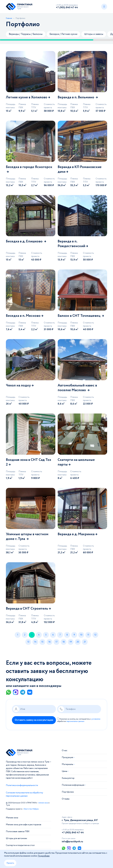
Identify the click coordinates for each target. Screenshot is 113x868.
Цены (65, 771)
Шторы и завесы (94, 34)
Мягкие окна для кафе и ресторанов (24, 825)
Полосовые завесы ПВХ (18, 832)
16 (50, 642)
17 (56, 642)
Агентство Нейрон (31, 809)
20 (78, 642)
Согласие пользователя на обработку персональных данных (24, 795)
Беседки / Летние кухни (63, 34)
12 (95, 635)
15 (42, 642)
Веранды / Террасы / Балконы (26, 34)
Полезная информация (73, 785)
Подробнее (44, 856)
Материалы (67, 765)
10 (81, 635)
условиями (96, 719)
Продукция (67, 758)
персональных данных (75, 722)
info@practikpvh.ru (72, 842)
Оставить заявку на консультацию (34, 720)
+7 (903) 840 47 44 (67, 8)
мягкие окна (43, 803)
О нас (65, 751)
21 (85, 642)
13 (28, 642)
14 (35, 642)
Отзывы (66, 799)
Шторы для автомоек (16, 839)
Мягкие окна (12, 818)
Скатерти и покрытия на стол (20, 846)
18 (64, 642)
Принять (10, 863)
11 (88, 635)
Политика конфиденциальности (22, 786)
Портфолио (68, 792)
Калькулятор (68, 778)
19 (71, 642)
